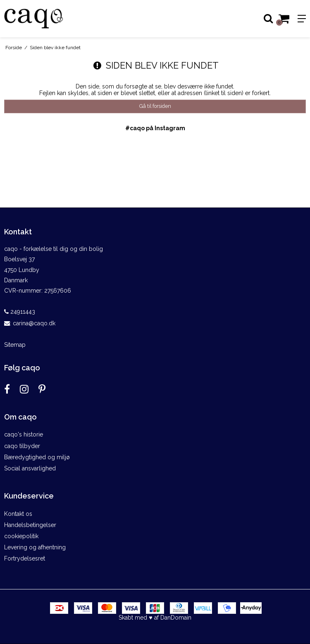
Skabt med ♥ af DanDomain (155, 618)
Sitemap (15, 345)
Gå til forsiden (155, 106)
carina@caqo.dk (34, 323)
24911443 (20, 312)
